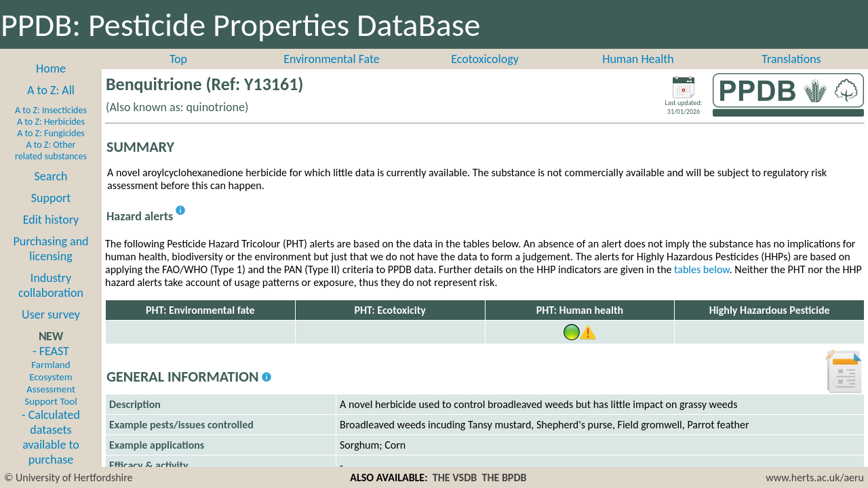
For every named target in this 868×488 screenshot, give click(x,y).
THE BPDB (504, 477)
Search (51, 176)
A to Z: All (51, 90)
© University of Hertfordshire (68, 477)
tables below (702, 269)
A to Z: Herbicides (51, 122)
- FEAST (51, 375)
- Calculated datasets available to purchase (51, 437)
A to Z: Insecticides (51, 110)
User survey (51, 314)
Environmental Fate (331, 59)
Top (178, 59)
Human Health (638, 59)
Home (51, 68)
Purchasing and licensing (51, 249)
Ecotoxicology (485, 59)
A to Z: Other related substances (51, 150)
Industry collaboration (51, 285)
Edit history (51, 220)
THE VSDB (455, 477)
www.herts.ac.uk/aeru (815, 477)
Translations (791, 59)
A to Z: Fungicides (51, 133)
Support (51, 198)
